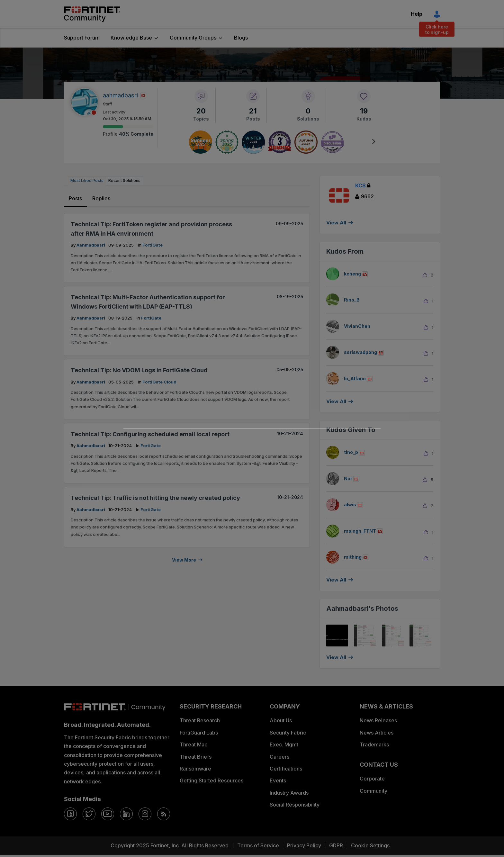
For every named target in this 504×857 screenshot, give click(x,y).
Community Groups (193, 38)
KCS (363, 185)
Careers (279, 757)
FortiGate (153, 245)
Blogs (241, 38)
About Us (281, 720)
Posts (75, 198)
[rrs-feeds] (164, 814)
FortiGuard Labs (199, 733)
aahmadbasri (91, 245)
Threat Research (200, 720)
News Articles (377, 733)
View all (336, 401)
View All (336, 223)
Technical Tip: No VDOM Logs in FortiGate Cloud (139, 370)
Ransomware (195, 769)
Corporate (372, 779)
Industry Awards (289, 793)
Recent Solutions (124, 180)
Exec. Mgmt (284, 744)
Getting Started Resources (212, 780)
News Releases (378, 720)
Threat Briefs (196, 757)
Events (278, 780)
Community (373, 791)
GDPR (336, 845)
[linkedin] (126, 814)
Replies (101, 198)
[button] (337, 636)
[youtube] (108, 814)
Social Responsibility (295, 805)
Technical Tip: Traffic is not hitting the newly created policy (155, 498)
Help (417, 14)
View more (184, 560)
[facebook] (70, 814)
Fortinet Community (92, 14)
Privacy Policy (304, 845)
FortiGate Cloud (159, 382)
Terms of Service (258, 845)
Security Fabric (288, 733)
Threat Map (194, 744)
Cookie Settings (370, 845)
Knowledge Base (131, 38)
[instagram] (145, 814)
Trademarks (374, 744)
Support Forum (82, 38)
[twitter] (89, 814)
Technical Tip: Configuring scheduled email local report (150, 434)
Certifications (286, 769)
